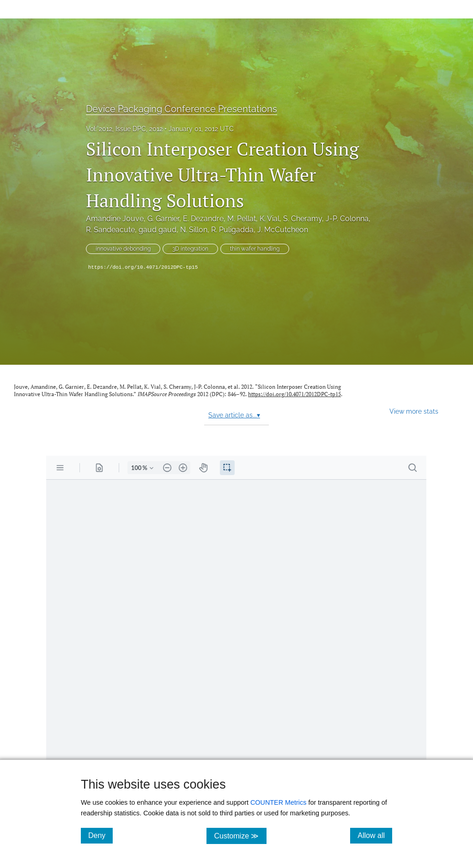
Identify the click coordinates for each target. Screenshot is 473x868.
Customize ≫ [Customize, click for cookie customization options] (240, 835)
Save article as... (234, 415)
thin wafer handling (255, 249)
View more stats (414, 411)
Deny (100, 835)
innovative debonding (123, 249)
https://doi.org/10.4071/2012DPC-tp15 (143, 267)
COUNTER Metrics (279, 802)
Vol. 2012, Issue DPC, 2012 (124, 129)
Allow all (375, 835)
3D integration (190, 249)
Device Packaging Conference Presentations (182, 109)
